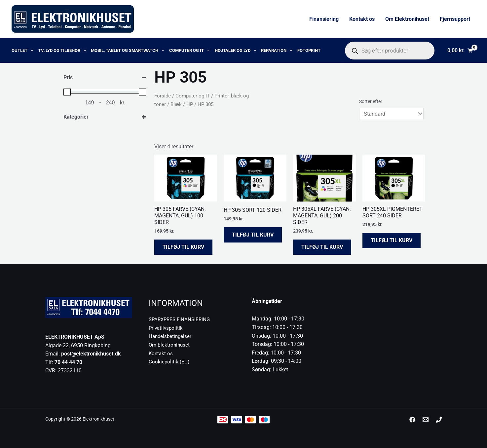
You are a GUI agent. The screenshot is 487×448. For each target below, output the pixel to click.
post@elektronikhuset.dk (91, 354)
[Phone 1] (439, 420)
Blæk (176, 104)
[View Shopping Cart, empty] (460, 51)
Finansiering (324, 19)
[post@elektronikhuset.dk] (426, 420)
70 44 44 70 (68, 362)
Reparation (277, 51)
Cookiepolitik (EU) (169, 362)
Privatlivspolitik (167, 328)
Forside (163, 96)
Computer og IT (189, 51)
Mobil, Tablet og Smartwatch (128, 51)
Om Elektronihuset (407, 19)
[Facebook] (412, 420)
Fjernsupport (455, 19)
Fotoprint (309, 50)
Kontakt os (362, 19)
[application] (30, 51)
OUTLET (22, 51)
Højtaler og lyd (236, 51)
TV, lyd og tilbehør (62, 51)
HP (190, 104)
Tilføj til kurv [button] (183, 247)
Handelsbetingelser (171, 336)
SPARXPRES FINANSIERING (181, 319)
